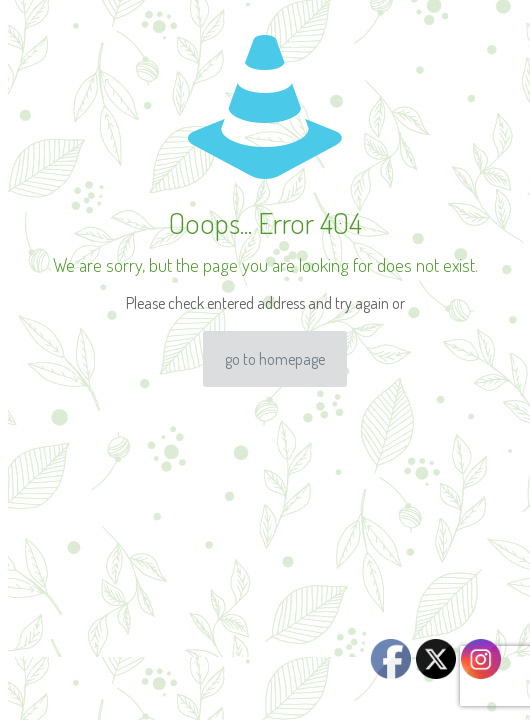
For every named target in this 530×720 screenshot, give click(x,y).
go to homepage (275, 359)
